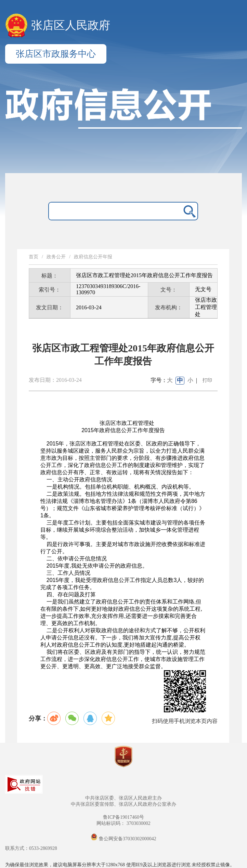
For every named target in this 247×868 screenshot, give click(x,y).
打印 (207, 380)
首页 (34, 257)
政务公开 (56, 257)
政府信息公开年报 (93, 257)
